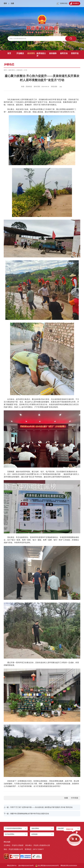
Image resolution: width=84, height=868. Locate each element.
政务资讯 (31, 53)
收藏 (66, 798)
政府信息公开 (41, 55)
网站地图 (7, 842)
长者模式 (75, 4)
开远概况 (20, 53)
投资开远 (75, 53)
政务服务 (53, 53)
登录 (5, 3)
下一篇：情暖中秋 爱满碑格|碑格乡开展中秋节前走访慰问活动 (26, 814)
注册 (12, 3)
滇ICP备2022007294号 (26, 866)
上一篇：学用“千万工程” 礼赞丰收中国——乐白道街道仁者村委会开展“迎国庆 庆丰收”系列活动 (38, 807)
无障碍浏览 (62, 4)
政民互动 (64, 53)
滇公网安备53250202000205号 (47, 866)
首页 (9, 53)
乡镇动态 (19, 70)
